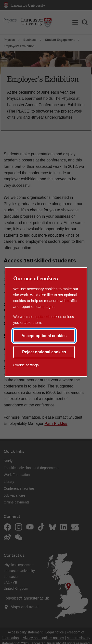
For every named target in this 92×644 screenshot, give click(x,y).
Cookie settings (26, 365)
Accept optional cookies (44, 336)
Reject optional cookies (44, 352)
